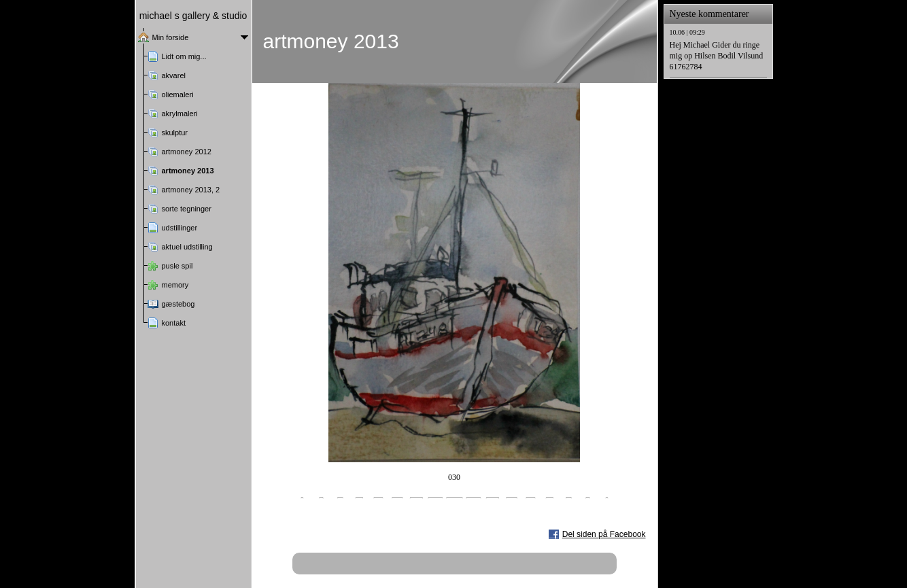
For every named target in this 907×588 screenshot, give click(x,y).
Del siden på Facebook (604, 534)
